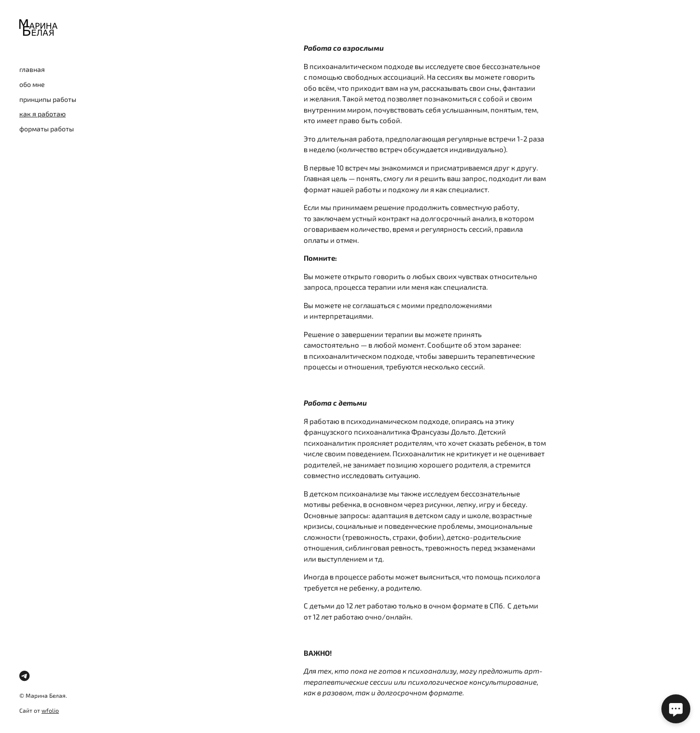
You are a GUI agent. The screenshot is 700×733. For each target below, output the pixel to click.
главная (32, 69)
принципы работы (48, 99)
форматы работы (47, 129)
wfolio (50, 710)
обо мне (32, 84)
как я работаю (42, 114)
